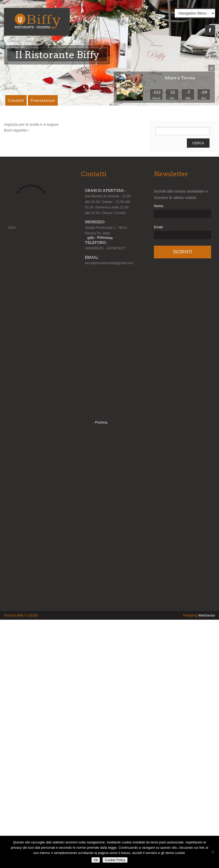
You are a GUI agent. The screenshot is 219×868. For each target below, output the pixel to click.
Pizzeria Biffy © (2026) (21, 615)
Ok (96, 860)
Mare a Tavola (180, 78)
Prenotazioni (43, 100)
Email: (159, 227)
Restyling (199, 615)
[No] (212, 852)
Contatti (16, 100)
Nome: (159, 206)
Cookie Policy (115, 860)
